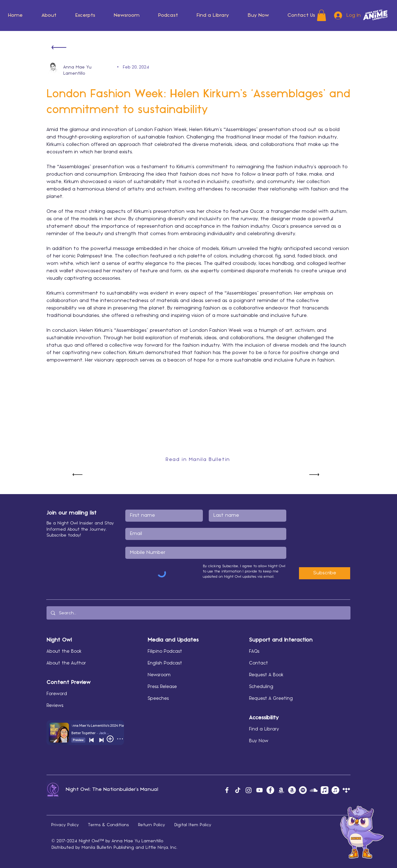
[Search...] (198, 613)
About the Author (66, 663)
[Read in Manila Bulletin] (198, 459)
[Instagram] (249, 790)
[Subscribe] (325, 573)
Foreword (57, 694)
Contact (259, 663)
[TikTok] (238, 790)
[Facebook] (227, 790)
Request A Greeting (271, 699)
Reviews (55, 706)
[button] (49, 15)
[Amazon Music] (281, 790)
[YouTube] (259, 790)
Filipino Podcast (165, 651)
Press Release (162, 687)
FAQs (254, 651)
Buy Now (259, 741)
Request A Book (266, 675)
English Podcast (165, 663)
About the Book (64, 651)
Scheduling (261, 687)
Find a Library (264, 729)
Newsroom (159, 675)
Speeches (158, 699)
